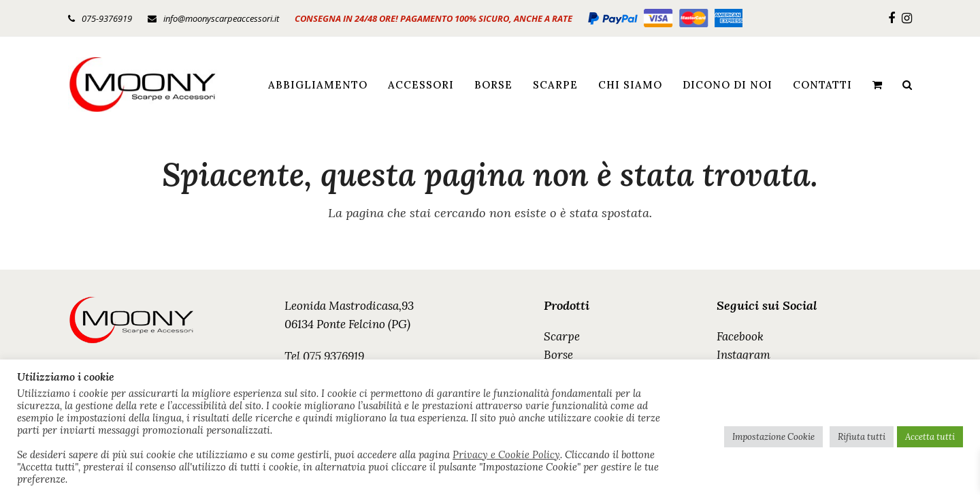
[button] (877, 84)
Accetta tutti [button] (930, 437)
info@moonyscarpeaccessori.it (221, 18)
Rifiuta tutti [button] (862, 437)
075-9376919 (107, 18)
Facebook (740, 336)
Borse (558, 355)
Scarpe (562, 336)
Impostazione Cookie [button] (773, 437)
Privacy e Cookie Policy (506, 455)
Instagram (744, 355)
